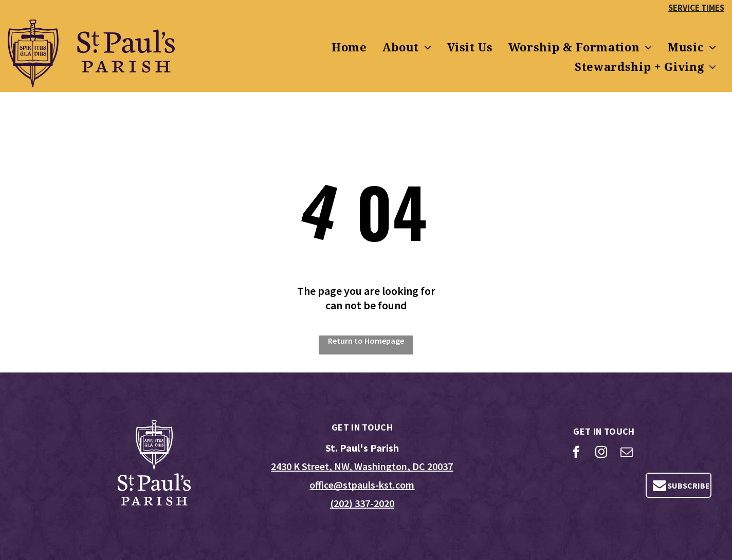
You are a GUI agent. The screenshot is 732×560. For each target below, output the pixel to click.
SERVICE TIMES (696, 8)
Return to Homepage (366, 341)
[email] (626, 453)
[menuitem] (349, 48)
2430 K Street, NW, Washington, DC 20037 (362, 466)
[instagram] (601, 453)
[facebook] (576, 453)
